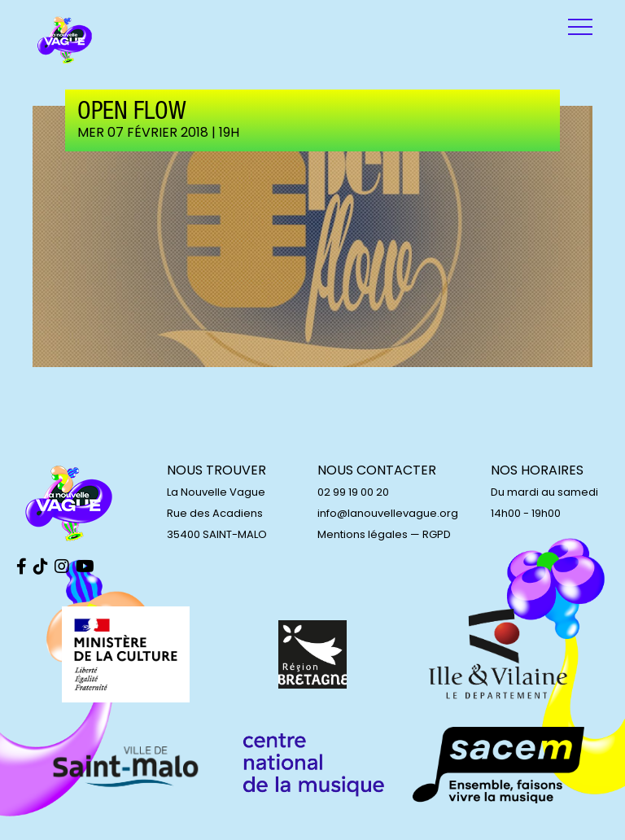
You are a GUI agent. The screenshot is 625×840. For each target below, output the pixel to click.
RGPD (437, 534)
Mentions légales (363, 534)
